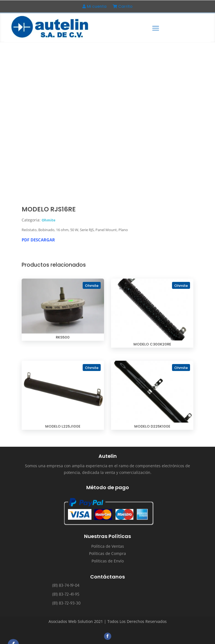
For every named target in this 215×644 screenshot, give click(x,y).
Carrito (123, 7)
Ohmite (49, 220)
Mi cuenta (94, 7)
